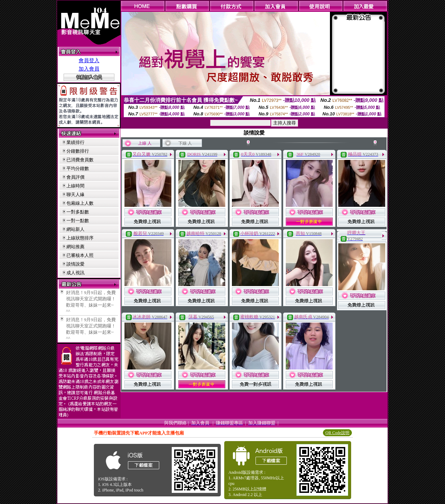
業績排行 (75, 142)
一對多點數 (78, 212)
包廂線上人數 (80, 203)
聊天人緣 (75, 194)
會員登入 (89, 60)
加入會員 (89, 69)
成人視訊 (75, 273)
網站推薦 (75, 247)
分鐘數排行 (78, 151)
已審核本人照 (80, 255)
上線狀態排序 (80, 238)
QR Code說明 (337, 433)
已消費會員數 (80, 160)
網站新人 (75, 229)
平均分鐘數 (78, 168)
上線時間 (75, 186)
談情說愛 (75, 264)
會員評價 (75, 177)
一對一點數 (78, 221)
